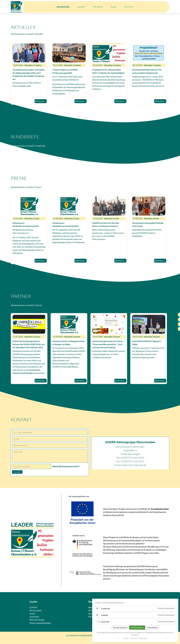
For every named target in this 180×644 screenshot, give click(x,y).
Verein (32, 614)
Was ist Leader (36, 610)
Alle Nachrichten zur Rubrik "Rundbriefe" (28, 146)
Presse (91, 617)
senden (17, 472)
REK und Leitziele (37, 620)
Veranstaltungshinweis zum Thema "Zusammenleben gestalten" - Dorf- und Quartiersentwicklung (108, 344)
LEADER (81, 7)
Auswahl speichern (120, 628)
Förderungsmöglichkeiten (40, 623)
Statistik (105, 615)
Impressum (134, 638)
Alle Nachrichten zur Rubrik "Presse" (26, 187)
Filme (113, 7)
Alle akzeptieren (137, 628)
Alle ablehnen (152, 628)
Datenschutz (143, 638)
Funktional (106, 608)
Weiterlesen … (41, 101)
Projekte (98, 7)
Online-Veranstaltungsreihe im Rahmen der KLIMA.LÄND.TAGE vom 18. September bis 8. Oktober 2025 (29, 344)
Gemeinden (34, 617)
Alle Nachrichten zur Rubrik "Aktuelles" (27, 34)
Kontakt (129, 7)
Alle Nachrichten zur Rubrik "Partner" (27, 305)
